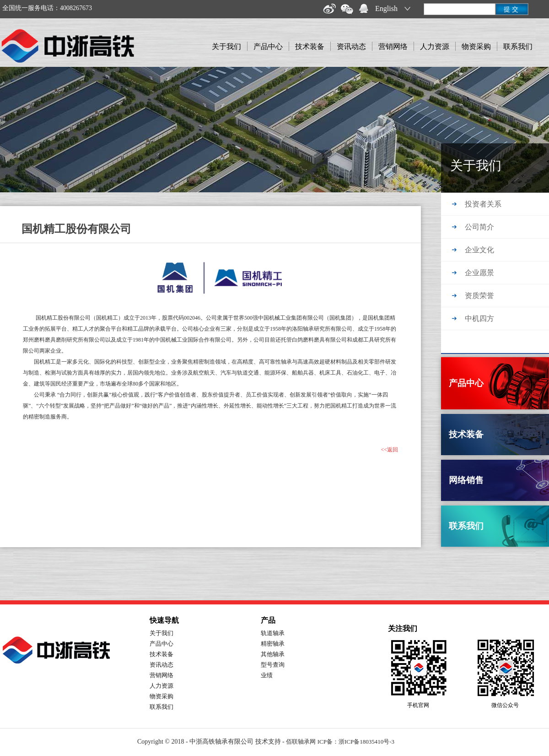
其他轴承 (273, 654)
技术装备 (310, 46)
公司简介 (479, 227)
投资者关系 (483, 204)
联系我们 (518, 46)
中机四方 (479, 318)
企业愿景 (479, 273)
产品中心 (268, 46)
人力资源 (435, 46)
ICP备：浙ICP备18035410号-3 (356, 742)
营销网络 (393, 46)
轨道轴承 (273, 633)
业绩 (267, 675)
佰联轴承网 (301, 742)
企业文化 (479, 250)
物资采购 (476, 46)
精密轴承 (273, 644)
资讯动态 (351, 46)
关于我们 (226, 46)
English (386, 8)
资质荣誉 (479, 296)
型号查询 (273, 665)
